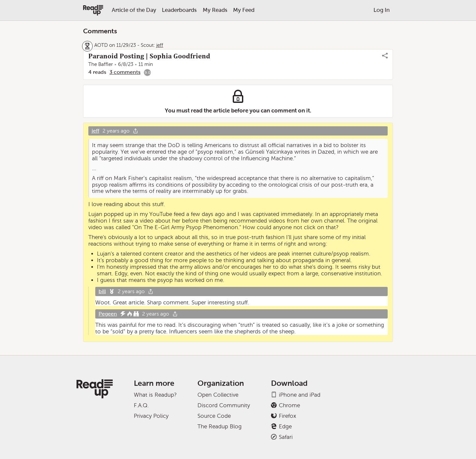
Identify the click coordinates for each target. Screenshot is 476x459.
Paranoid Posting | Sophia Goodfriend (149, 56)
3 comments (125, 72)
